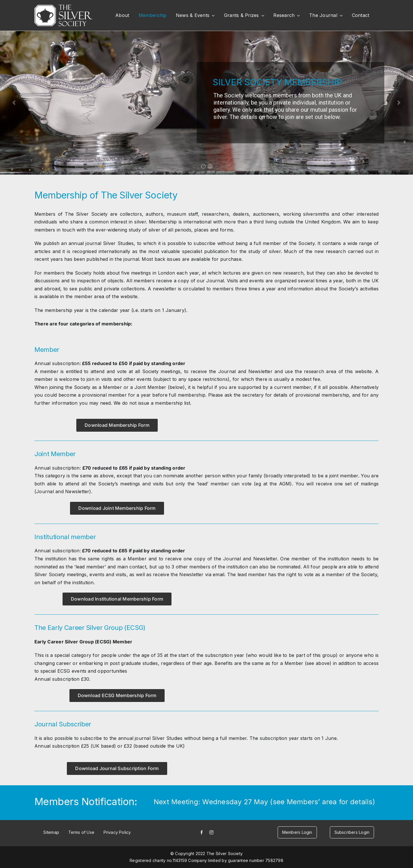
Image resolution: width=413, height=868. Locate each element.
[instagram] (211, 832)
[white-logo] (63, 7)
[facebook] (202, 832)
